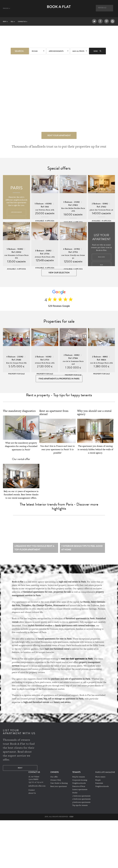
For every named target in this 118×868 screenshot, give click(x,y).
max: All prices (78, 51)
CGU (71, 819)
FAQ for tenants (79, 780)
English (7, 8)
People (98, 783)
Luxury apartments (80, 792)
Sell (13, 22)
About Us (32, 796)
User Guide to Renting (59, 786)
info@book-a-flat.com (37, 789)
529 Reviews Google (59, 307)
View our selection (59, 273)
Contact (32, 793)
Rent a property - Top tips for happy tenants (59, 398)
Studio (75, 795)
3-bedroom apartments (81, 805)
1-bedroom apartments (81, 799)
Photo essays (100, 780)
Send (97, 51)
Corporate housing (80, 783)
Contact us (23, 22)
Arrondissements (56, 51)
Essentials (99, 786)
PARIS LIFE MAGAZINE (105, 776)
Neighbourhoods (79, 786)
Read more (102, 257)
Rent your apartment (59, 135)
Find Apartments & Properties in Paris (59, 381)
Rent (5, 22)
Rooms (35, 51)
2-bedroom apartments (81, 802)
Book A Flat (59, 10)
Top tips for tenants (80, 808)
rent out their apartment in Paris (77, 662)
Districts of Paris (79, 789)
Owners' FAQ (56, 783)
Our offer (54, 780)
